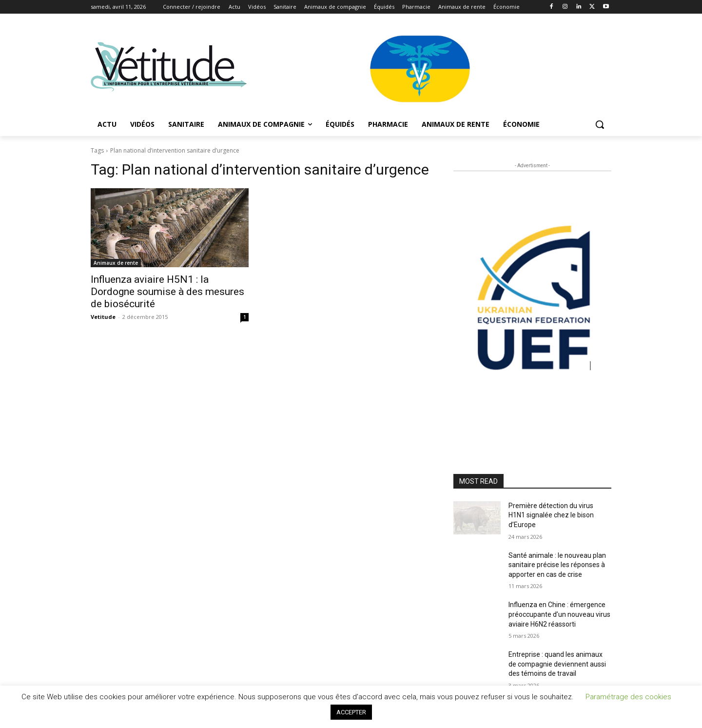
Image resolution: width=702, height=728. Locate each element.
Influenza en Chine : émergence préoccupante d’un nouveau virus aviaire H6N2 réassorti (559, 614)
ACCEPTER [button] (351, 712)
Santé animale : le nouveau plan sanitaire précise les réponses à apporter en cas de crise (557, 565)
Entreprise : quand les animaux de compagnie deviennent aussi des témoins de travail (557, 664)
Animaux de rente (116, 263)
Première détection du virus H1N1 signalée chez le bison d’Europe (551, 515)
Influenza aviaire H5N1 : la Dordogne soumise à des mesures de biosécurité (167, 292)
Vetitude (103, 317)
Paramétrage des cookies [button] (628, 697)
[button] (600, 124)
